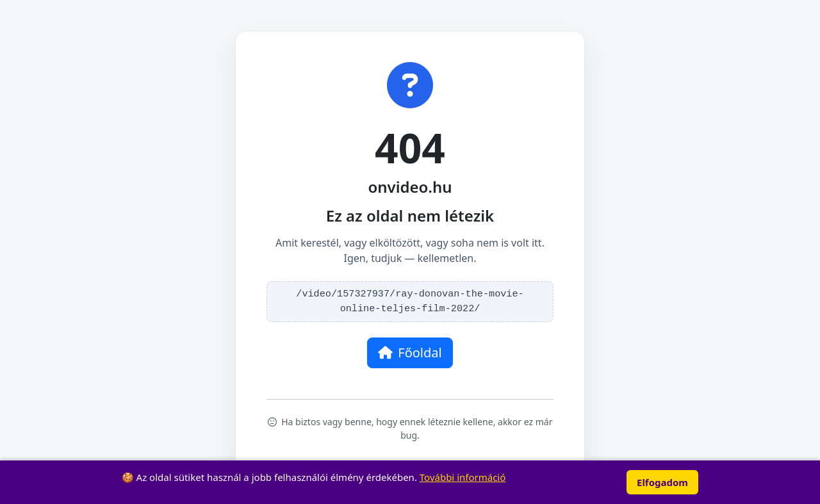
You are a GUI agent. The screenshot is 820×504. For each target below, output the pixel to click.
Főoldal (410, 353)
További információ (463, 477)
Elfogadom (662, 482)
